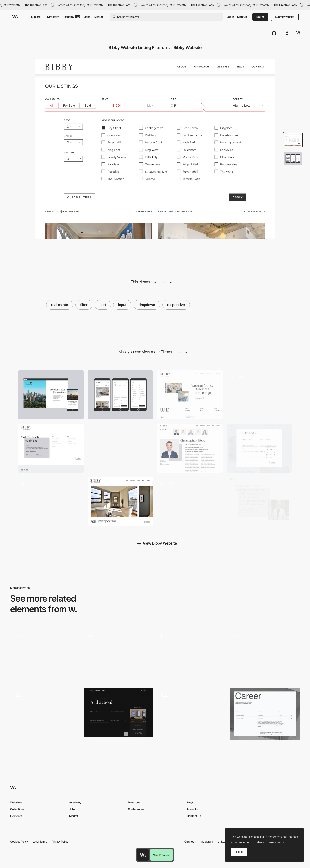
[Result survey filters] (192, 713)
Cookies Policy (19, 842)
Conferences (136, 809)
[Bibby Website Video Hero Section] (259, 448)
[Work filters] (45, 656)
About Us (193, 809)
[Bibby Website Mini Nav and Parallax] (259, 395)
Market (99, 17)
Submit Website (285, 17)
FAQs (190, 802)
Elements (16, 816)
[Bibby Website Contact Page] (51, 448)
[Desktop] (51, 395)
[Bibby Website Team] (190, 448)
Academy (72, 17)
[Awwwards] (15, 17)
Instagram (207, 842)
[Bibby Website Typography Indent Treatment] (259, 501)
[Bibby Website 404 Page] (120, 448)
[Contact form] (118, 713)
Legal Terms (40, 842)
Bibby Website (188, 47)
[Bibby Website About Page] (51, 501)
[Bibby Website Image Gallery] (120, 501)
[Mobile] (120, 395)
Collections (17, 809)
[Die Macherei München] (265, 656)
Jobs (87, 17)
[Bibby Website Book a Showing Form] (190, 395)
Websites (16, 802)
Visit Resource (162, 855)
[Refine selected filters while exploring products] (192, 656)
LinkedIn (223, 842)
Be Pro (260, 17)
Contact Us (194, 816)
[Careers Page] (265, 714)
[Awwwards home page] (143, 855)
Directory (53, 17)
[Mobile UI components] (118, 656)
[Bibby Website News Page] (190, 501)
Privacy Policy (60, 842)
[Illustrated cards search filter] (45, 713)
